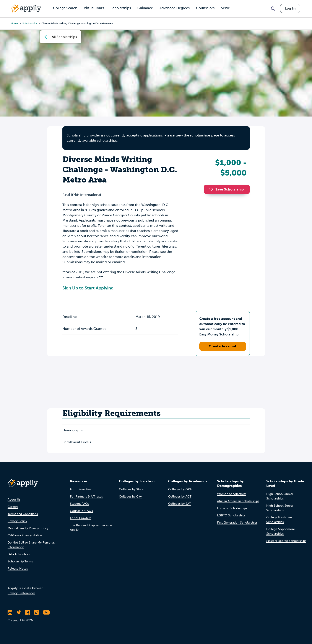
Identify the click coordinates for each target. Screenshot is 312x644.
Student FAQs (80, 504)
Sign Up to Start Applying (88, 288)
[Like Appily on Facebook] (28, 612)
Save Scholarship (227, 189)
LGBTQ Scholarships (231, 515)
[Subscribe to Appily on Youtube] (46, 612)
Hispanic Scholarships (232, 508)
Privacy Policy (17, 521)
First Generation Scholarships (237, 523)
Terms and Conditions (23, 514)
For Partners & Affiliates (86, 497)
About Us (14, 500)
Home (15, 23)
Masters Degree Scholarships (286, 541)
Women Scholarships (232, 494)
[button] (212, 189)
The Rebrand (79, 525)
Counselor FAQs (81, 511)
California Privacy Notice (25, 535)
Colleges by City (130, 497)
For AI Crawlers (81, 518)
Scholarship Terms (20, 561)
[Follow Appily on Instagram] (10, 612)
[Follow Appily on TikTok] (37, 612)
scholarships (200, 135)
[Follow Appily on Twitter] (19, 612)
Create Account (223, 346)
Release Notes (18, 569)
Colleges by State (131, 489)
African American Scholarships (238, 501)
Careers (13, 507)
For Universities (80, 489)
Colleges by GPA (180, 489)
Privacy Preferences (21, 593)
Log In (290, 8)
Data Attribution (19, 554)
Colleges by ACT (180, 497)
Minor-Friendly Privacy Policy (28, 528)
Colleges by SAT (179, 504)
